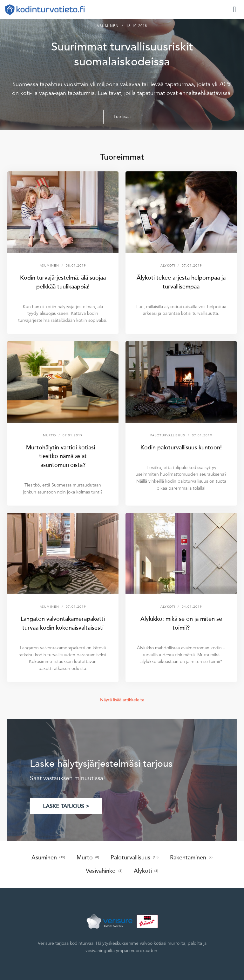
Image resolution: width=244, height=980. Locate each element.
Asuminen (48, 857)
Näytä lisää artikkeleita (122, 700)
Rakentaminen (191, 857)
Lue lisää (122, 117)
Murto (88, 857)
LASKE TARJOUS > (66, 806)
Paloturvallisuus (135, 857)
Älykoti (146, 871)
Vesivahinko (104, 871)
